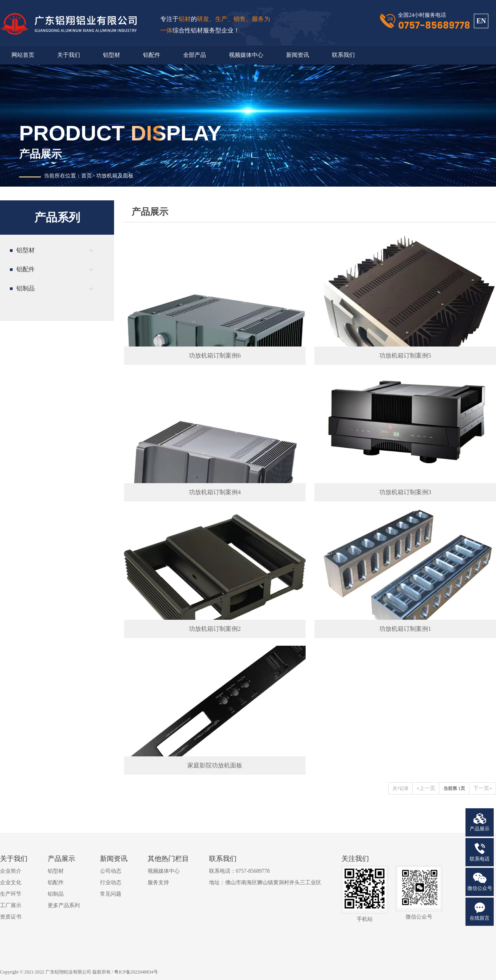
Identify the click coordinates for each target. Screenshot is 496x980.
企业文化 (11, 882)
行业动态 (111, 882)
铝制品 (56, 894)
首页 (87, 176)
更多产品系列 (64, 905)
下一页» (482, 788)
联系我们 (343, 55)
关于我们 (69, 55)
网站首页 (23, 55)
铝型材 (112, 55)
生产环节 (11, 894)
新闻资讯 (298, 55)
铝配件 (152, 55)
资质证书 (11, 917)
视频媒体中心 (246, 55)
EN (481, 21)
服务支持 (158, 882)
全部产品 (195, 55)
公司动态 (111, 871)
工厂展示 (11, 905)
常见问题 (111, 894)
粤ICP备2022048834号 (136, 972)
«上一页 (426, 788)
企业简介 (11, 871)
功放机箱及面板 (115, 176)
